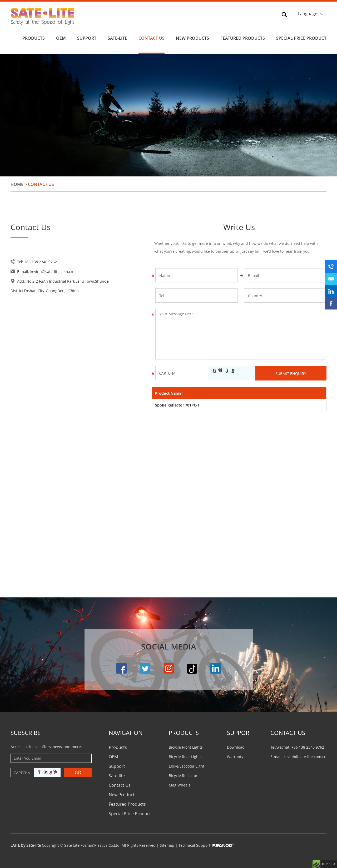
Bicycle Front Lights (186, 746)
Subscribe (26, 732)
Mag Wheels (180, 784)
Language (307, 14)
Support (87, 37)
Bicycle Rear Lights (185, 756)
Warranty (235, 756)
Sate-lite (117, 37)
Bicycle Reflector (183, 775)
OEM (61, 37)
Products (34, 37)
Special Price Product (301, 37)
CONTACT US (288, 732)
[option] (168, 114)
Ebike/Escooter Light (187, 765)
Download (236, 746)
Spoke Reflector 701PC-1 (177, 404)
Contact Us (152, 37)
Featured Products (243, 37)
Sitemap (167, 844)
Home (17, 184)
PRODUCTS (184, 732)
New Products (192, 37)
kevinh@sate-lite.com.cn (52, 271)
